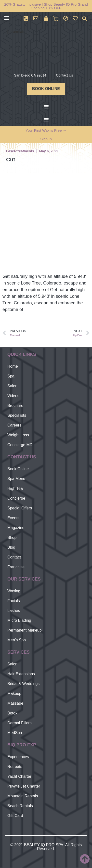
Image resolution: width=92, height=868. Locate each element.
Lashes (14, 611)
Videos (13, 396)
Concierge (16, 498)
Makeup (14, 693)
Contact (14, 557)
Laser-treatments (20, 151)
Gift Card (15, 816)
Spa (11, 376)
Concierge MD (20, 445)
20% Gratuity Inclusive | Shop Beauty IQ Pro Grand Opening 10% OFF (46, 6)
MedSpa (15, 733)
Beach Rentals (20, 806)
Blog (11, 547)
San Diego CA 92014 (30, 75)
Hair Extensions (21, 674)
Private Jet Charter (24, 786)
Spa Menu (16, 479)
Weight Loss (18, 435)
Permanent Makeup (25, 630)
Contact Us (64, 75)
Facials (14, 601)
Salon (12, 386)
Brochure (15, 406)
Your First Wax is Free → (46, 130)
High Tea (15, 488)
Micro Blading (19, 620)
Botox (12, 713)
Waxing (14, 591)
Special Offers (20, 508)
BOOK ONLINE (46, 89)
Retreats (15, 767)
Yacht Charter (19, 776)
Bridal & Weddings (23, 684)
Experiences (18, 757)
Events (13, 518)
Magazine (16, 528)
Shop (12, 538)
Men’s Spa (17, 640)
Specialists (17, 415)
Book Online (18, 469)
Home (13, 366)
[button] (7, 18)
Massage (15, 703)
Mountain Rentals (23, 796)
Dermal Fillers (20, 723)
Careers (14, 425)
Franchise (16, 567)
